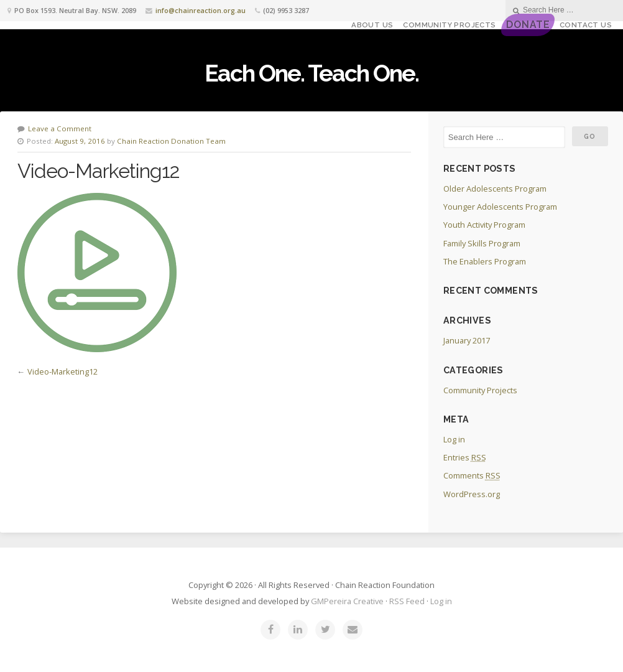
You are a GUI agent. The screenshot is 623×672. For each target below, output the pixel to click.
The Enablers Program (485, 261)
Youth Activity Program (484, 225)
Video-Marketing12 (62, 371)
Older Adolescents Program (495, 189)
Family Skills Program (482, 243)
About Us (372, 25)
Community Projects (449, 25)
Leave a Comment (60, 128)
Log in (454, 439)
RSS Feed (407, 601)
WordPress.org (472, 494)
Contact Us (586, 25)
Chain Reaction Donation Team (171, 141)
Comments (472, 475)
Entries (465, 457)
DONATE (528, 25)
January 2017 (467, 340)
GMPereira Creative (347, 601)
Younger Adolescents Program (500, 207)
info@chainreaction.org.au (201, 10)
